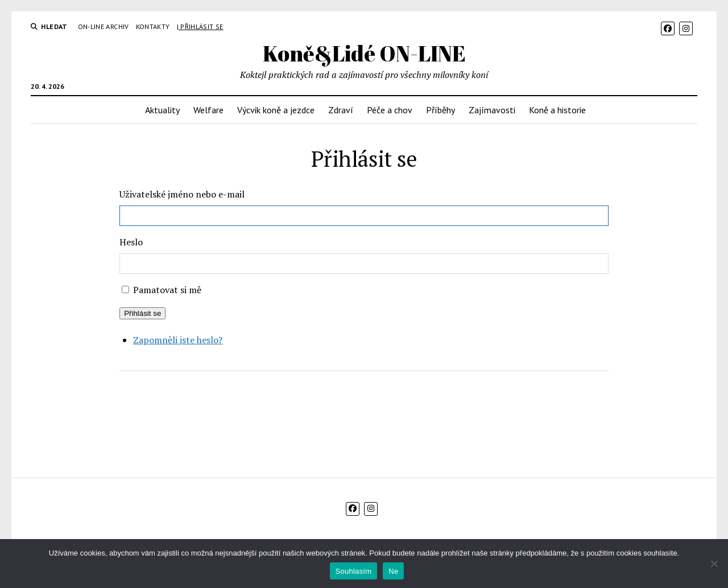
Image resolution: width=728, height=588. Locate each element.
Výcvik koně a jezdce (276, 110)
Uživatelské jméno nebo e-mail (182, 194)
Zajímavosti (492, 110)
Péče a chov (390, 110)
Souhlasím (354, 571)
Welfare (208, 110)
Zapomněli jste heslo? (178, 340)
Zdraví (341, 110)
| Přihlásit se (200, 26)
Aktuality (162, 110)
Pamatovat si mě (167, 290)
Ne (393, 571)
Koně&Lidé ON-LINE (364, 53)
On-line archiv (104, 26)
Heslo (131, 242)
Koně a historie (557, 110)
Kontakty (153, 26)
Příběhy (440, 110)
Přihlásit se (142, 313)
